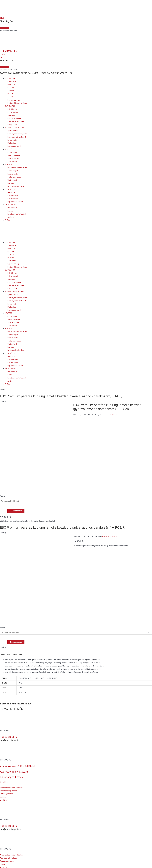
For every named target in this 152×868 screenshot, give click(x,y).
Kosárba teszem (16, 507)
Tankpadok (11, 115)
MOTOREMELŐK (11, 205)
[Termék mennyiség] (3, 507)
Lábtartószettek (13, 174)
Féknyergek (12, 192)
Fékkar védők (12, 140)
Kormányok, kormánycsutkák (18, 134)
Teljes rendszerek (14, 155)
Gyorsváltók (12, 81)
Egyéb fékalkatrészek (15, 202)
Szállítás (5, 775)
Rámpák (10, 211)
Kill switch (11, 94)
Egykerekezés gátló (15, 100)
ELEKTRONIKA (10, 78)
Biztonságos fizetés (12, 769)
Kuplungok (11, 183)
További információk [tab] (15, 647)
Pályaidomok (12, 109)
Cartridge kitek (13, 196)
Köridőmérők (12, 84)
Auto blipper (12, 97)
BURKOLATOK (10, 106)
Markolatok (12, 143)
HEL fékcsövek (13, 199)
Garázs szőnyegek (14, 177)
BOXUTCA (9, 165)
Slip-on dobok (13, 152)
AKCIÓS (8, 220)
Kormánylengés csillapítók (17, 137)
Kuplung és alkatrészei (109, 415)
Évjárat (3, 492)
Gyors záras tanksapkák (16, 121)
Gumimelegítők (13, 171)
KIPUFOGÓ (9, 149)
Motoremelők (12, 208)
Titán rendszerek (14, 159)
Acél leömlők (12, 162)
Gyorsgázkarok (13, 131)
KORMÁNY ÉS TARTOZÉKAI (15, 128)
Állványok (11, 217)
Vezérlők (11, 91)
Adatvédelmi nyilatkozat (15, 764)
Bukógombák (12, 125)
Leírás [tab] (2, 647)
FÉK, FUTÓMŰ (10, 189)
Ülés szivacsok (13, 112)
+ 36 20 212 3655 (11, 51)
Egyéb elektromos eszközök (18, 103)
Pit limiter (11, 88)
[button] (3, 54)
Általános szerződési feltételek (19, 758)
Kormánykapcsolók (15, 146)
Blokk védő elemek (14, 118)
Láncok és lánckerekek (16, 186)
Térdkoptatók (12, 180)
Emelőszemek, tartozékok (17, 214)
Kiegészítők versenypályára (17, 168)
